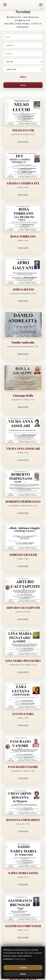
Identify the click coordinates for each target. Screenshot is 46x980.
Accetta (23, 968)
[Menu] (41, 5)
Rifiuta (23, 974)
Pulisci (23, 77)
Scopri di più (20, 959)
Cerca (23, 85)
